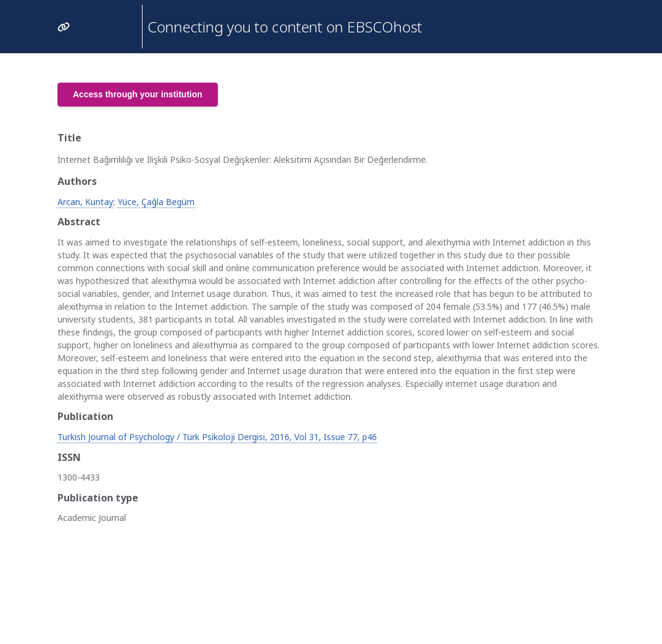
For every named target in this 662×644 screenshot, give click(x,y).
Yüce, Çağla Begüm (156, 202)
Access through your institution (138, 94)
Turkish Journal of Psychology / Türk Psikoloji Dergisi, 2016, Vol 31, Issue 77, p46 (217, 437)
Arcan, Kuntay (85, 202)
